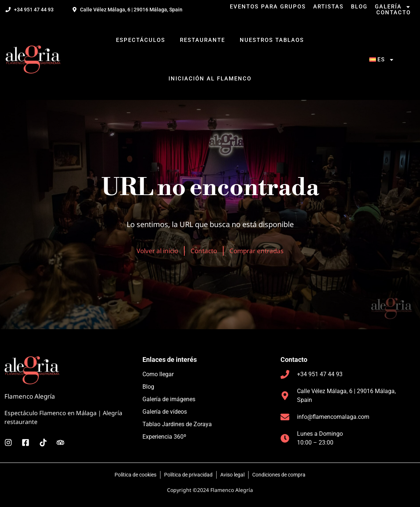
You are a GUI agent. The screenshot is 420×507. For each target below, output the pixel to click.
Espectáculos (141, 40)
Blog (359, 7)
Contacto (394, 12)
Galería (393, 7)
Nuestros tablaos (272, 40)
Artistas (328, 7)
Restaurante (202, 40)
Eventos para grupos (268, 7)
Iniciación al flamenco (210, 79)
